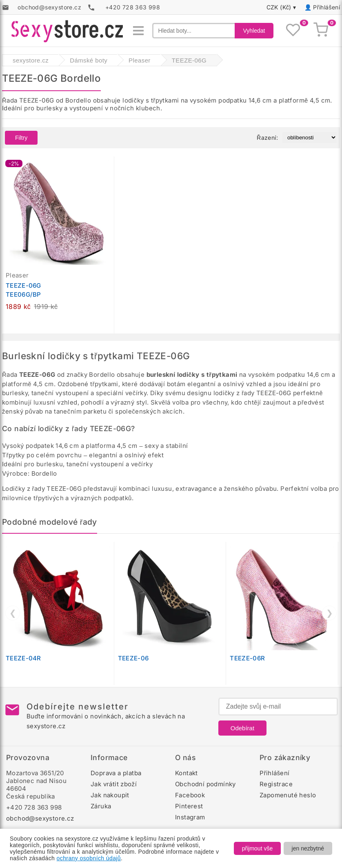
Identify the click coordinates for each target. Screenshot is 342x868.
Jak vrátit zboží (114, 784)
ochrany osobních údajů (89, 858)
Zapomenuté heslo (288, 795)
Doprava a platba (116, 773)
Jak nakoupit (110, 795)
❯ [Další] (330, 613)
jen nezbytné (308, 848)
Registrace (276, 784)
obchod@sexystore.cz (40, 818)
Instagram (190, 817)
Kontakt (187, 773)
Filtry (21, 138)
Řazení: (267, 138)
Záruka (101, 806)
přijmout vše (257, 848)
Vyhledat (254, 31)
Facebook (190, 795)
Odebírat (242, 728)
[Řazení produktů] (310, 138)
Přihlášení (326, 7)
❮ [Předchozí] (13, 613)
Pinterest (189, 806)
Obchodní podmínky (205, 784)
